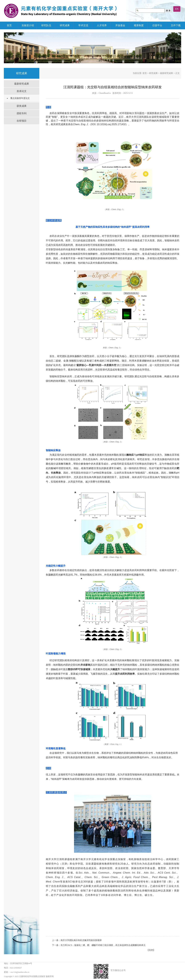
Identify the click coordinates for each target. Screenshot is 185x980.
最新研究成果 (22, 84)
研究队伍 (46, 25)
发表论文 (22, 91)
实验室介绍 (28, 25)
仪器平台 (157, 25)
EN (177, 9)
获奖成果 (22, 106)
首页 (9, 25)
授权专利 (22, 113)
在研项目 (22, 121)
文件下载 (176, 25)
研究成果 (65, 25)
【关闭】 (151, 950)
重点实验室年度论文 (20, 98)
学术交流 (83, 25)
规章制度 (139, 25)
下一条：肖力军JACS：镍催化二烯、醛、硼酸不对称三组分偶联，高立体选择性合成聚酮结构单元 (99, 945)
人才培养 (102, 25)
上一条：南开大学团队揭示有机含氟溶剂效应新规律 (77, 940)
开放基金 (120, 25)
